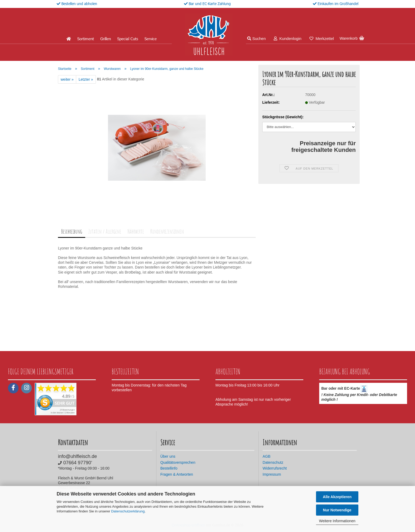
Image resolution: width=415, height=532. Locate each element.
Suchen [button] (256, 38)
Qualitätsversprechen (178, 462)
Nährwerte (136, 231)
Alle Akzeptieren (337, 497)
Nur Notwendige (337, 510)
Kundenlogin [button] (288, 38)
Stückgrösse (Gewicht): (283, 117)
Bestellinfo (169, 468)
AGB (267, 456)
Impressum (272, 474)
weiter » (67, 79)
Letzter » (86, 79)
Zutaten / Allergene (105, 231)
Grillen (106, 39)
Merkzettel (322, 38)
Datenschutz (273, 462)
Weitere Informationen (337, 521)
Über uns (168, 456)
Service (151, 39)
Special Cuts (128, 39)
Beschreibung (72, 231)
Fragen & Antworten (177, 474)
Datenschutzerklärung (128, 511)
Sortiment (86, 39)
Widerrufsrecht (275, 468)
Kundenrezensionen (167, 231)
